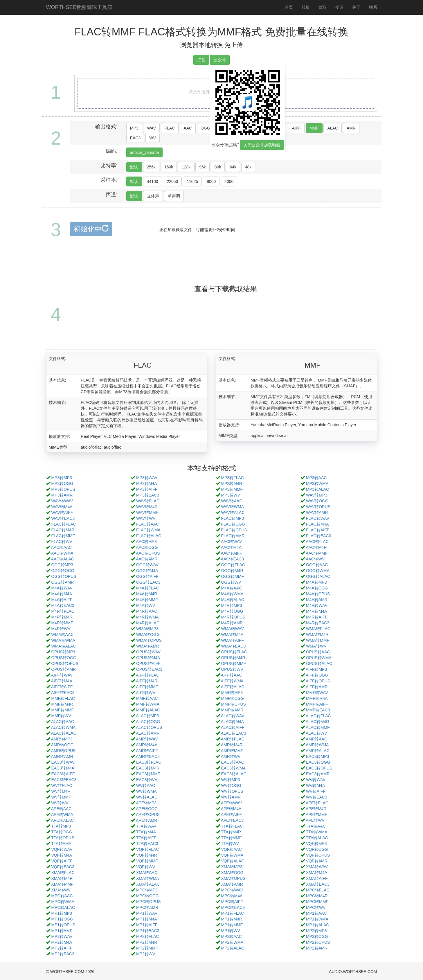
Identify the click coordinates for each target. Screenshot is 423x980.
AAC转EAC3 (232, 559)
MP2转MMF (147, 948)
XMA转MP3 (232, 867)
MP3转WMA (317, 483)
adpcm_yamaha (145, 152)
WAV (151, 128)
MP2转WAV (62, 936)
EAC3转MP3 (317, 756)
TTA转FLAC (232, 826)
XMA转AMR (232, 884)
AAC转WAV (232, 542)
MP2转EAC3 (63, 954)
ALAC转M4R (317, 722)
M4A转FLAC (148, 588)
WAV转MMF (147, 513)
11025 (192, 181)
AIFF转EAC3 (63, 693)
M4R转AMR (232, 623)
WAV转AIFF (62, 513)
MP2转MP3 (316, 931)
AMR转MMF (232, 751)
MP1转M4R (231, 919)
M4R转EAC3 (318, 623)
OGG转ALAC (318, 576)
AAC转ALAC (63, 559)
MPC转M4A (232, 896)
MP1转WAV (147, 913)
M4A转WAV (62, 588)
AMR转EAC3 (148, 756)
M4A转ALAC (232, 600)
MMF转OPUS (233, 704)
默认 (134, 167)
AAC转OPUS (148, 553)
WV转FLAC (62, 785)
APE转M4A (231, 809)
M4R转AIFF (317, 617)
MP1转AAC (316, 913)
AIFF (296, 128)
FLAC (170, 128)
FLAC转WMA (148, 530)
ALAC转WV (316, 733)
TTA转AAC (316, 826)
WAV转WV (146, 518)
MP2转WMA (232, 942)
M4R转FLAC (63, 611)
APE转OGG (147, 809)
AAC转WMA (62, 553)
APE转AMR (146, 820)
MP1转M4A (147, 919)
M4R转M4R (62, 617)
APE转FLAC (317, 803)
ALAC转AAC (63, 722)
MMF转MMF (62, 710)
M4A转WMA (232, 594)
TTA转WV (230, 844)
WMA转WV (316, 646)
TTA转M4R (231, 832)
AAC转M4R (316, 547)
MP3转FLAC (232, 478)
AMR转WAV (147, 739)
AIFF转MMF (147, 687)
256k (151, 167)
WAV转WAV (62, 501)
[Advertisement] (212, 265)
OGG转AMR (62, 582)
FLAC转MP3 (232, 518)
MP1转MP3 (62, 913)
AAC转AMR (147, 559)
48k (248, 167)
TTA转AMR (61, 844)
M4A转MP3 (316, 582)
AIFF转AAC (232, 675)
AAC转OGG (147, 547)
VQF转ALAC (232, 861)
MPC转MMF (317, 902)
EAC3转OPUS (319, 768)
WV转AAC (146, 785)
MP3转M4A (147, 483)
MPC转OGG (147, 896)
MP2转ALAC (232, 948)
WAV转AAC (232, 501)
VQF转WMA (232, 855)
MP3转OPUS (63, 489)
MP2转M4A (62, 942)
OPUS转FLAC (234, 652)
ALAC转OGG (148, 722)
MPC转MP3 (147, 890)
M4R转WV (61, 629)
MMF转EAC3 (318, 710)
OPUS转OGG (64, 658)
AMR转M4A (147, 745)
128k (186, 167)
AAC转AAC (62, 547)
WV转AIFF (316, 791)
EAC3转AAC (232, 762)
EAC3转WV (147, 780)
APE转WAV (231, 803)
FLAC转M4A (317, 524)
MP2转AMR (317, 948)
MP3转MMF (232, 489)
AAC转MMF (317, 553)
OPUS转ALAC (319, 663)
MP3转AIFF (147, 489)
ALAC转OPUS (149, 727)
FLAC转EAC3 (318, 536)
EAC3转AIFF (63, 774)
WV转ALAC (147, 797)
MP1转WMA (317, 919)
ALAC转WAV (233, 716)
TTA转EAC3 (147, 844)
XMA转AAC (147, 873)
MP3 (134, 128)
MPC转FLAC (318, 890)
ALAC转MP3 (147, 716)
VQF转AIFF (62, 861)
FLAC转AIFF (318, 530)
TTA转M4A (146, 832)
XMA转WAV (317, 867)
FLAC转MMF (63, 536)
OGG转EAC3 (148, 582)
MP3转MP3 (62, 478)
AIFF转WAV (62, 675)
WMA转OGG (148, 634)
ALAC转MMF (318, 727)
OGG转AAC (317, 565)
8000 (211, 181)
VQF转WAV (62, 849)
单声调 (174, 196)
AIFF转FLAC (147, 675)
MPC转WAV (232, 890)
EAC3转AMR (318, 774)
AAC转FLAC (317, 542)
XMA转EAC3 (318, 884)
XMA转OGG (232, 873)
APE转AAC (61, 809)
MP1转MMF (232, 925)
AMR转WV (231, 756)
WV (153, 138)
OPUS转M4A (148, 658)
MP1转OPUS (63, 925)
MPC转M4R (317, 896)
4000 (229, 181)
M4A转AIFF (62, 600)
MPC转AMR (147, 907)
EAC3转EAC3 (64, 780)
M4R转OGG (232, 611)
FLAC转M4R (63, 530)
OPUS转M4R (233, 658)
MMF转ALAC (148, 710)
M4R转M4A (316, 611)
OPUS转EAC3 (149, 669)
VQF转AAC (231, 849)
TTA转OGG (62, 832)
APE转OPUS (148, 814)
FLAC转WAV (318, 518)
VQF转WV (146, 867)
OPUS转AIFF (148, 663)
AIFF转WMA (232, 681)
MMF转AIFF (317, 704)
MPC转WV (316, 907)
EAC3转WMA (233, 768)
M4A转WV (146, 605)
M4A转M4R (147, 594)
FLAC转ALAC (149, 536)
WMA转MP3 (147, 629)
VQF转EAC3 (63, 867)
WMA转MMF (318, 640)
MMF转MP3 (232, 693)
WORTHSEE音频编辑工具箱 (80, 7)
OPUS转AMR (63, 669)
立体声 (153, 196)
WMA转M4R (317, 634)
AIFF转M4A (62, 681)
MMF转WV (61, 716)
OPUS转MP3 (63, 652)
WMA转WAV (232, 629)
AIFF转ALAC (233, 687)
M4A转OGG (317, 588)
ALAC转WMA (63, 727)
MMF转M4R (62, 704)
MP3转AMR (62, 495)
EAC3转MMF (148, 774)
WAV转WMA (232, 507)
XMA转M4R (62, 878)
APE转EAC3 (232, 820)
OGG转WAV (147, 565)
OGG (205, 128)
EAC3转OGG (318, 762)
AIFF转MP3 (316, 669)
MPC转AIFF (232, 902)
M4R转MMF (62, 623)
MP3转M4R (231, 483)
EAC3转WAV (63, 762)
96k (202, 167)
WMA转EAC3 (233, 646)
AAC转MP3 (146, 542)
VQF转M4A (62, 855)
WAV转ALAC (233, 513)
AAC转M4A (231, 547)
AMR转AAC (316, 739)
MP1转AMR (62, 931)
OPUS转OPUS (65, 663)
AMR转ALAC (318, 751)
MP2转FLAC (148, 936)
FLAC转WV (62, 542)
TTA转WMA (317, 832)
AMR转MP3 (62, 739)
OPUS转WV (232, 669)
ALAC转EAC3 (234, 733)
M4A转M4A (62, 594)
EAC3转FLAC (149, 762)
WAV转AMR (317, 513)
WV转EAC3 (317, 797)
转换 (306, 7)
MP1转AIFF (147, 925)
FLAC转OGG (233, 524)
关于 (356, 7)
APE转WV (315, 820)
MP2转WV (146, 954)
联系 (373, 7)
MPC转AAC (62, 896)
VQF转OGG (317, 849)
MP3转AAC (316, 478)
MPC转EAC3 (233, 907)
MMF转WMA (148, 704)
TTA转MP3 (61, 826)
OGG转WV (231, 582)
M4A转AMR (317, 600)
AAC (188, 128)
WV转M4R (61, 791)
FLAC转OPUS (234, 530)
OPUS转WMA (319, 658)
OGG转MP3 (62, 565)
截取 (323, 7)
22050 (172, 181)
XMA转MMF (62, 884)
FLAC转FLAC (64, 524)
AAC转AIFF (232, 553)
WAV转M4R (147, 507)
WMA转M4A (232, 634)
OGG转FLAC (233, 565)
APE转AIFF (231, 814)
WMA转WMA (63, 640)
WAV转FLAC (148, 501)
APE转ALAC (63, 820)
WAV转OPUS (318, 507)
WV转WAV (316, 780)
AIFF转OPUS (318, 681)
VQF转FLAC (148, 849)
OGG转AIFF (147, 576)
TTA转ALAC (317, 838)
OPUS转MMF (233, 663)
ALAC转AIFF (233, 727)
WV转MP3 (230, 780)
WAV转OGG (317, 501)
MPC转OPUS (148, 902)
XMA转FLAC (63, 873)
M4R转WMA (147, 617)
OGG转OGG (63, 571)
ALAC (333, 128)
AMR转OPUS (63, 751)
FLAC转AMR (233, 536)
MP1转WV (230, 931)
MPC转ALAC (63, 907)
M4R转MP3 (231, 605)
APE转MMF (316, 814)
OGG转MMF (232, 576)
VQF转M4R (147, 855)
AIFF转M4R (147, 681)
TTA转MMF (231, 838)
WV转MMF (61, 797)
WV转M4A (315, 785)
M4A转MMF (147, 600)
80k (218, 167)
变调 (339, 7)
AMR (351, 128)
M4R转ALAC (148, 623)
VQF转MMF (147, 861)
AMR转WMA (317, 745)
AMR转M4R (232, 745)
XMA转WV (61, 890)
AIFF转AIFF (62, 687)
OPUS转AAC (318, 652)
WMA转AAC (62, 634)
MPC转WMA (63, 902)
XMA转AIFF (317, 878)
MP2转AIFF (62, 948)
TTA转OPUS (63, 838)
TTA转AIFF (146, 838)
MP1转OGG (62, 919)
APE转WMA (62, 814)
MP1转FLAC (232, 913)
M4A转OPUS (318, 594)
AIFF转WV (146, 693)
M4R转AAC (147, 611)
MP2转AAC (231, 936)
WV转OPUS (232, 791)
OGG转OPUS (64, 576)
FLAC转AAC (148, 524)
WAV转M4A (62, 507)
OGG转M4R (232, 571)
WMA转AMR (148, 646)
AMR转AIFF (147, 751)
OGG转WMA (318, 571)
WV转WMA (146, 791)
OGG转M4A (147, 571)
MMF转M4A (317, 698)
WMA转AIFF (232, 640)
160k (169, 167)
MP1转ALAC (317, 925)
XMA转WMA (148, 878)
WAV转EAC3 (63, 518)
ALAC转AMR (148, 733)
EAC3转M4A (63, 768)
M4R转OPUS (233, 617)
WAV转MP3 (317, 495)
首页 (289, 7)
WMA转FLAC (318, 629)
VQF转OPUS (318, 855)
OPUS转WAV (148, 652)
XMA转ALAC (148, 884)
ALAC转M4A (232, 722)
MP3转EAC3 (148, 495)
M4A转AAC (231, 588)
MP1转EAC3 (148, 931)
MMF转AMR (232, 710)
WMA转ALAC (63, 646)
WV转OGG (231, 785)
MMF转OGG (232, 698)
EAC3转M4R (148, 768)
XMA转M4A (317, 873)
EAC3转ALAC (234, 774)
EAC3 (135, 138)
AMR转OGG (62, 745)
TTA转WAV (146, 826)
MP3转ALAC (317, 489)
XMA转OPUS (233, 878)
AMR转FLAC (233, 739)
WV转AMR (231, 797)
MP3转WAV (147, 478)
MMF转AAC (147, 698)
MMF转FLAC (63, 698)
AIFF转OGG (317, 675)
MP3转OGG (62, 483)
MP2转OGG (317, 936)
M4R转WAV (317, 605)
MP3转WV (230, 495)
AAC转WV (315, 559)
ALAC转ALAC (64, 733)
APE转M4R (316, 809)
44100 (153, 181)
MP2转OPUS (318, 942)
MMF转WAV (317, 693)
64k (233, 167)
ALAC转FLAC (318, 716)
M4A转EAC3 (63, 605)
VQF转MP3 (316, 844)
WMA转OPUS (149, 640)
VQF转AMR (317, 861)
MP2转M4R (147, 942)
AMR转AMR (62, 756)
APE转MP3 (146, 803)
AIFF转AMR (317, 687)
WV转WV (60, 803)
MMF (314, 128)
